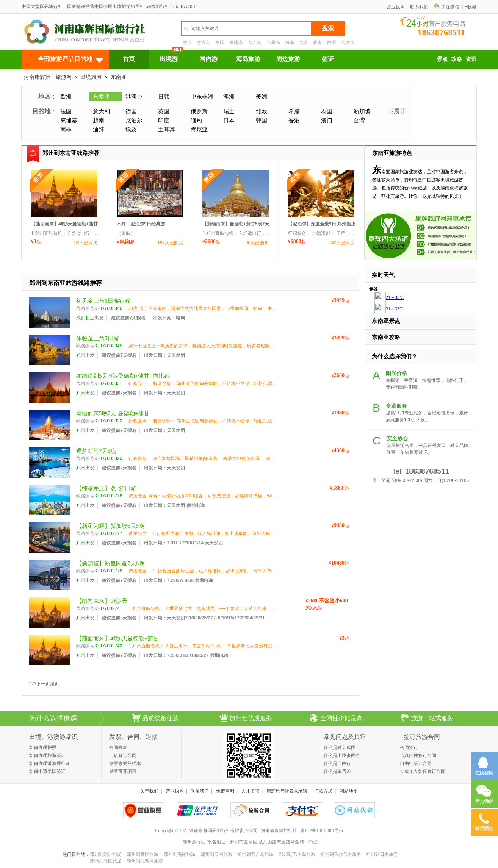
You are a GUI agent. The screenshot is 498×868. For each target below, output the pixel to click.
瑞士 (229, 111)
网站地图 (349, 791)
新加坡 (362, 111)
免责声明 (225, 791)
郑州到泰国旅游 (143, 854)
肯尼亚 (199, 129)
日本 (229, 120)
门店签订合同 (123, 755)
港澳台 (134, 96)
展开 (400, 111)
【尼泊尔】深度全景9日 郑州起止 (322, 224)
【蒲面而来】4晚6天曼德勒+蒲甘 (64, 224)
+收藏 (471, 7)
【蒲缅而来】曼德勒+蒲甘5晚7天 (236, 224)
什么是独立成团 (340, 748)
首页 (129, 59)
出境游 (169, 59)
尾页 (55, 684)
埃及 (131, 129)
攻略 (457, 59)
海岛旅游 (248, 59)
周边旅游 (288, 59)
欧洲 (187, 42)
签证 (328, 59)
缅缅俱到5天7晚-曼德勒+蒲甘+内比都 (123, 376)
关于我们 (149, 791)
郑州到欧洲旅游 (106, 854)
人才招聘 (250, 791)
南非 (66, 129)
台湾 (359, 120)
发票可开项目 (123, 771)
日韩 (164, 96)
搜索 (328, 28)
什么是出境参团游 (342, 755)
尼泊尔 (134, 120)
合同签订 (409, 748)
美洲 (262, 96)
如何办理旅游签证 (47, 755)
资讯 (471, 59)
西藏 (332, 42)
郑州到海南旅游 (180, 854)
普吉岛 (255, 42)
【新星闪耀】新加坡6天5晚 (110, 526)
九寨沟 (348, 42)
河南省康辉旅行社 (279, 830)
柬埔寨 (236, 42)
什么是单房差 (337, 771)
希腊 (294, 111)
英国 (164, 111)
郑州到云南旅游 (216, 854)
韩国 (262, 120)
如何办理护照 (43, 748)
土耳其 (167, 129)
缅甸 (196, 120)
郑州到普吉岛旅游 (255, 854)
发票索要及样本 (125, 763)
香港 (318, 42)
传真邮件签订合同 (418, 755)
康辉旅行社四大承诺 (287, 791)
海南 (290, 42)
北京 (304, 42)
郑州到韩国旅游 (106, 861)
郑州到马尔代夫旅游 (341, 854)
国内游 (208, 59)
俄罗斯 (199, 111)
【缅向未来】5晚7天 (102, 601)
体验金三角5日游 (98, 338)
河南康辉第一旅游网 (48, 77)
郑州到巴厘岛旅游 (297, 854)
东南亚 (119, 77)
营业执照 (396, 7)
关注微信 (447, 7)
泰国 (220, 42)
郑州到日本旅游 (382, 854)
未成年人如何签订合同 (423, 771)
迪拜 (99, 129)
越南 (99, 120)
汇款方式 (323, 791)
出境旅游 (91, 77)
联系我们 (419, 7)
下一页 (43, 684)
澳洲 (229, 96)
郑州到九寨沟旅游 (145, 861)
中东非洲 (202, 96)
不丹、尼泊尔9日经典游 (141, 224)
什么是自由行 (337, 763)
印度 (164, 120)
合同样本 (118, 748)
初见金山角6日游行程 (103, 301)
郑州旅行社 (194, 842)
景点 (442, 59)
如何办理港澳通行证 (50, 763)
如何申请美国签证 (47, 771)
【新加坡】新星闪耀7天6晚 (110, 563)
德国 (131, 111)
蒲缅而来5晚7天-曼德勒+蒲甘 (113, 413)
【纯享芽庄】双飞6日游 (106, 488)
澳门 (327, 120)
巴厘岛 (273, 42)
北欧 (262, 111)
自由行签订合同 (416, 763)
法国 (66, 111)
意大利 (204, 42)
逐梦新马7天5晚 (96, 451)
